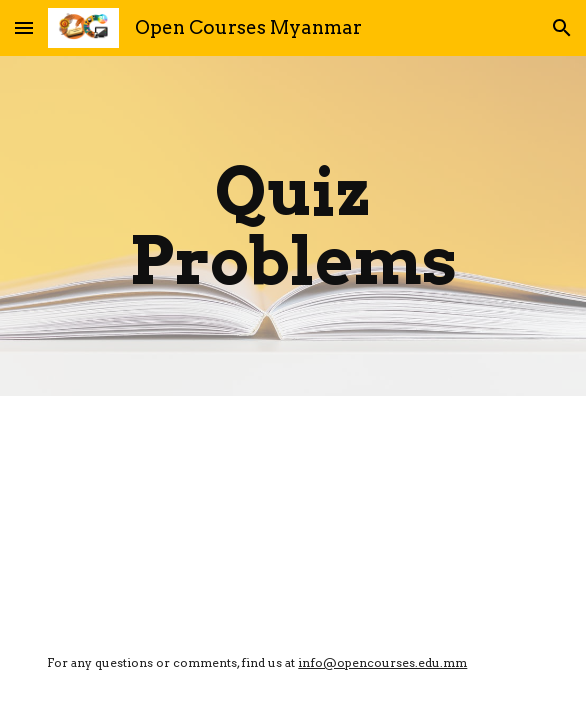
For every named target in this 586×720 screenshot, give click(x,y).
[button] (24, 27)
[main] (292, 226)
